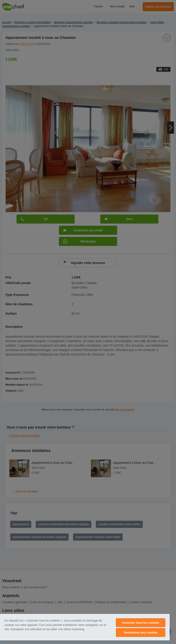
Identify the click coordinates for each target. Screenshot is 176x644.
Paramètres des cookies (141, 632)
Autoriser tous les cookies (141, 623)
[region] (85, 629)
